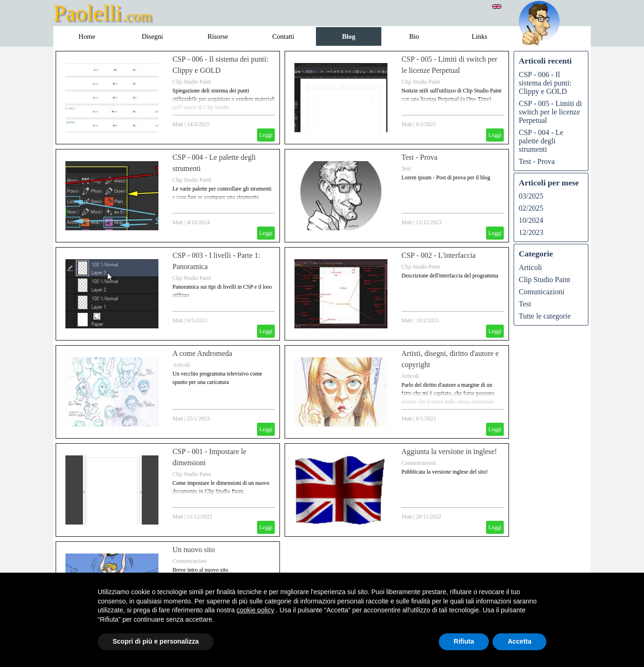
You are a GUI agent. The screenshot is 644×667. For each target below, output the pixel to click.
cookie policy (255, 610)
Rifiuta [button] (464, 641)
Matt (178, 124)
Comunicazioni (419, 463)
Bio (414, 36)
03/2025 (531, 196)
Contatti (283, 36)
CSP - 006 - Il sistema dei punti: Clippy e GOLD (545, 83)
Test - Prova (419, 157)
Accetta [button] (519, 641)
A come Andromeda (202, 353)
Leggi (266, 135)
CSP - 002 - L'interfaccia (439, 255)
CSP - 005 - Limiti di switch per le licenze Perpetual (550, 112)
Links (479, 36)
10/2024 (531, 220)
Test (406, 169)
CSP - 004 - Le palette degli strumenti (541, 141)
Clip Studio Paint (192, 82)
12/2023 (531, 232)
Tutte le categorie (545, 316)
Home (87, 36)
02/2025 (531, 208)
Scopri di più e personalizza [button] (156, 641)
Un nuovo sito (194, 550)
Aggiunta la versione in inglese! (449, 451)
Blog (349, 36)
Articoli (181, 365)
